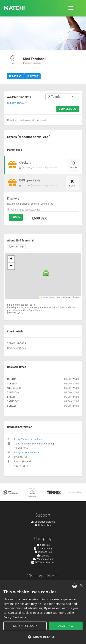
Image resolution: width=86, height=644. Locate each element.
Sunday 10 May (16, 103)
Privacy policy (43, 548)
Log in (16, 217)
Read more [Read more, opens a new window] (19, 617)
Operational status (43, 522)
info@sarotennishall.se (27, 452)
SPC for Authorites (43, 562)
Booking (15, 76)
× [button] (81, 586)
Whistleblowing (43, 559)
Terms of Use (43, 552)
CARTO (77, 297)
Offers (32, 76)
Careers (43, 555)
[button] (46, 273)
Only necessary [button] (25, 626)
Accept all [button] (66, 626)
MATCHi (14, 8)
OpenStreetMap (57, 297)
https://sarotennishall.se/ (28, 439)
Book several (68, 109)
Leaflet (44, 297)
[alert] (43, 612)
